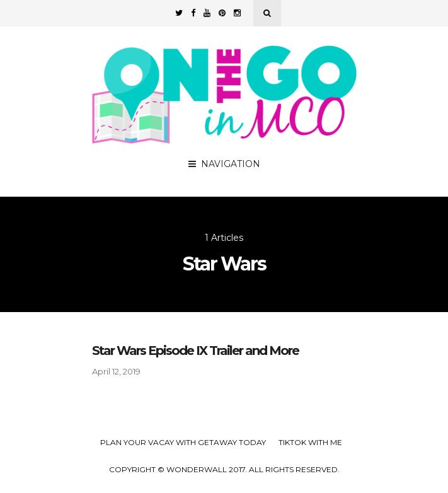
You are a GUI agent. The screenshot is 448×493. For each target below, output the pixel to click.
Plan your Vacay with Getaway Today (183, 442)
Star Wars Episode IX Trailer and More (195, 351)
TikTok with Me (310, 442)
